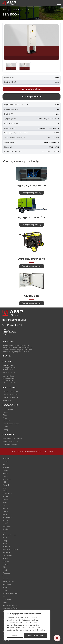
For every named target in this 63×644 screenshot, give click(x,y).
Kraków (5, 462)
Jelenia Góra (7, 588)
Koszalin (5, 564)
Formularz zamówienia (11, 424)
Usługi (5, 415)
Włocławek (7, 552)
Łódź (4, 464)
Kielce (5, 506)
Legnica (5, 570)
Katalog (5, 430)
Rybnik (5, 529)
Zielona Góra (7, 555)
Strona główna (8, 409)
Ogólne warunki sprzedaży (12, 439)
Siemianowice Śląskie (10, 608)
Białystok (6, 485)
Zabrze (5, 511)
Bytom (5, 520)
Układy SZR (15, 10)
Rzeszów (6, 523)
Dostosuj (15, 635)
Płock (5, 544)
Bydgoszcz (7, 479)
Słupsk (5, 576)
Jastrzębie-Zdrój (8, 582)
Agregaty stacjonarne (10, 392)
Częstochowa (7, 494)
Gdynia (5, 491)
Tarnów (5, 558)
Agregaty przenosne (10, 395)
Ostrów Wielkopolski (10, 605)
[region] (27, 625)
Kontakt (5, 427)
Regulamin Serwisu (10, 444)
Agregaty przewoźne (10, 397)
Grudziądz (6, 573)
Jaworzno (6, 579)
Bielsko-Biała (7, 517)
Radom (5, 497)
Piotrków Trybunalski (10, 594)
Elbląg (5, 541)
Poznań (5, 470)
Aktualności (7, 421)
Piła (4, 596)
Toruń (5, 503)
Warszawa (6, 459)
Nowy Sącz (7, 585)
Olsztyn (5, 514)
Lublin (5, 482)
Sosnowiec (6, 500)
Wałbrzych (6, 547)
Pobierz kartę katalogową (32, 89)
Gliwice (5, 508)
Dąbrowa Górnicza (9, 535)
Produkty (6, 10)
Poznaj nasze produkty (32, 193)
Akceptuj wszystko (35, 635)
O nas (5, 418)
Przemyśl (6, 640)
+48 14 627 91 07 (9, 383)
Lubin (5, 602)
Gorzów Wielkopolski (10, 550)
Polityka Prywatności (10, 441)
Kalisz (5, 567)
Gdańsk (5, 473)
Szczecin (6, 476)
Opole (5, 538)
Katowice (6, 488)
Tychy (5, 532)
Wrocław (6, 467)
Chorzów (6, 561)
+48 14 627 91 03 (9, 372)
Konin (5, 591)
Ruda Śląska (7, 526)
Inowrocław (7, 599)
